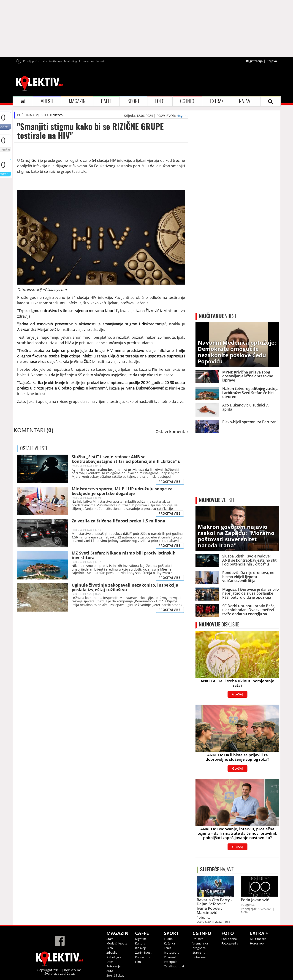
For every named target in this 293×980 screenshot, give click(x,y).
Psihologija (114, 957)
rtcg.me (183, 116)
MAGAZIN (77, 101)
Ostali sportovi (174, 966)
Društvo (56, 115)
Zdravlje (112, 953)
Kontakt (100, 61)
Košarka (169, 943)
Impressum (86, 61)
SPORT (134, 101)
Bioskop (141, 948)
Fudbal (169, 939)
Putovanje (113, 966)
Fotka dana (229, 939)
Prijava (272, 61)
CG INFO (187, 101)
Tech (110, 948)
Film (138, 962)
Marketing (71, 61)
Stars (110, 939)
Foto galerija (230, 943)
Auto (110, 971)
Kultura (140, 943)
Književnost (143, 957)
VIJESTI (47, 101)
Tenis (167, 948)
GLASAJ (237, 694)
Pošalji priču (31, 61)
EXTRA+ (217, 101)
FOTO (160, 101)
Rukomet (170, 957)
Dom (110, 962)
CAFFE (106, 101)
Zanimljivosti (144, 953)
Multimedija (258, 939)
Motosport (171, 953)
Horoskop (257, 943)
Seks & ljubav (115, 975)
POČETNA (24, 115)
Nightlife (141, 939)
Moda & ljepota (117, 943)
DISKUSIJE (219, 624)
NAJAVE (246, 101)
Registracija (254, 61)
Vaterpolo (171, 962)
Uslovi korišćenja (51, 61)
